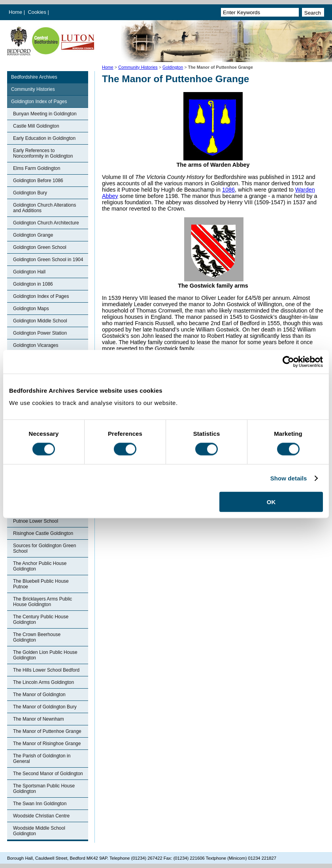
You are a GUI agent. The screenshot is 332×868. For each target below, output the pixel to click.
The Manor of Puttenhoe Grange (47, 731)
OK (271, 502)
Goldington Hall (29, 272)
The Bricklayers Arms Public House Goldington (42, 602)
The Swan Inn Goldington (40, 804)
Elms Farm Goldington (37, 168)
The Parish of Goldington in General (42, 759)
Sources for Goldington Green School (44, 548)
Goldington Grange (33, 235)
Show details (289, 478)
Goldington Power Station (40, 333)
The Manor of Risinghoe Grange (47, 744)
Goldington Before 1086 (38, 181)
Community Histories (138, 67)
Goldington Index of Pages (39, 102)
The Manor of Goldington (39, 695)
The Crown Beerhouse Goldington (37, 637)
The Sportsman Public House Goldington (44, 789)
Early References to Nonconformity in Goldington (43, 153)
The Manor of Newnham (39, 719)
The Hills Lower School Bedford (46, 670)
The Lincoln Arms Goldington (43, 682)
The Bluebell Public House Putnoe (41, 584)
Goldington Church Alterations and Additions (44, 208)
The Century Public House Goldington (41, 619)
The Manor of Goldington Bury (45, 707)
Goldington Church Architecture (46, 223)
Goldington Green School (40, 247)
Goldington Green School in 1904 (48, 260)
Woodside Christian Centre (41, 816)
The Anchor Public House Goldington (40, 566)
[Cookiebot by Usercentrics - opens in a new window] (288, 362)
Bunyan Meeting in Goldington (45, 114)
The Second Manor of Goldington (48, 774)
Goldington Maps (31, 309)
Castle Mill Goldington (36, 126)
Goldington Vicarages (36, 345)
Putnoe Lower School (36, 521)
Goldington (173, 67)
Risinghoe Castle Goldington (43, 533)
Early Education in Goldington (44, 138)
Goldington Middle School (40, 321)
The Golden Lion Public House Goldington (45, 655)
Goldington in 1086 (33, 284)
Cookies (38, 12)
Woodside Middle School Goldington (39, 831)
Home (15, 12)
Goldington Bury (30, 193)
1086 (228, 190)
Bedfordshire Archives (34, 77)
